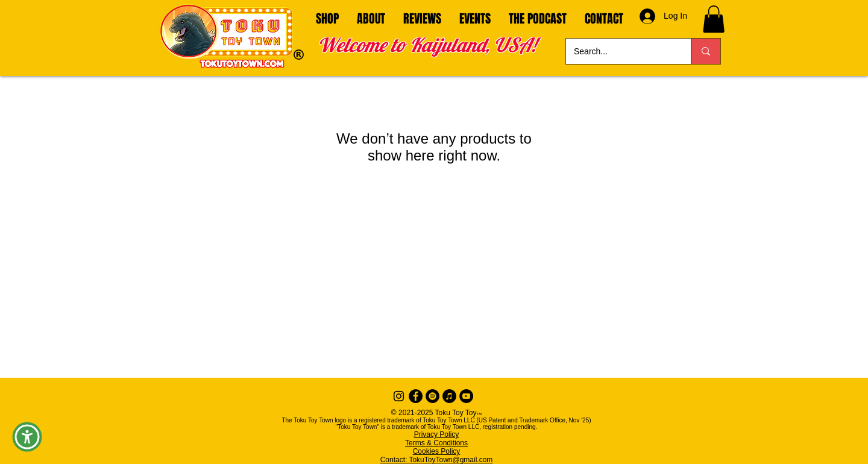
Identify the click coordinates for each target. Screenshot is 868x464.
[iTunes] (449, 396)
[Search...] (620, 51)
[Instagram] (399, 396)
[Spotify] (432, 396)
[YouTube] (466, 396)
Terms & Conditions (436, 443)
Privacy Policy (437, 434)
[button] (714, 19)
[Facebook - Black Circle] (416, 396)
